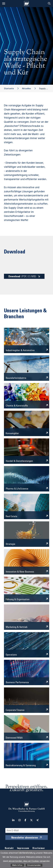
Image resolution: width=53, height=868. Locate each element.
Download (22, 277)
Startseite (9, 88)
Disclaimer (39, 848)
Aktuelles (26, 88)
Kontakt (9, 848)
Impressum (23, 848)
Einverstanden (34, 865)
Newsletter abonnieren (25, 838)
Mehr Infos (17, 865)
